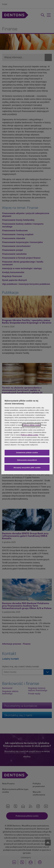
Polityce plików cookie (31, 425)
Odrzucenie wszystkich (27, 460)
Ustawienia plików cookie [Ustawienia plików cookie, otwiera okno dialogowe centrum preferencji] (27, 453)
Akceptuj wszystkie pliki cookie (27, 468)
